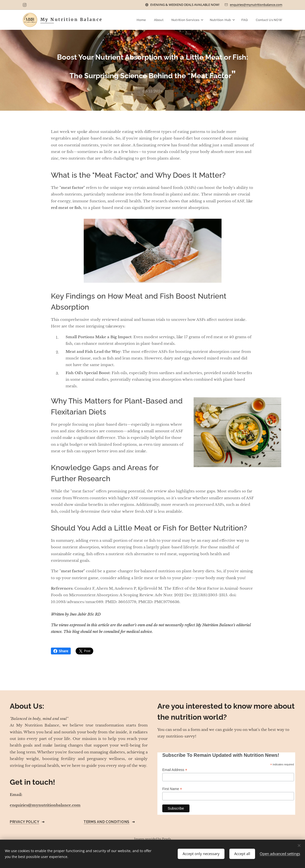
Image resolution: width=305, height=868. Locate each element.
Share (61, 651)
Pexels (166, 839)
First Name (172, 789)
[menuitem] (146, 20)
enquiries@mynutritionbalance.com (256, 5)
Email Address (175, 770)
